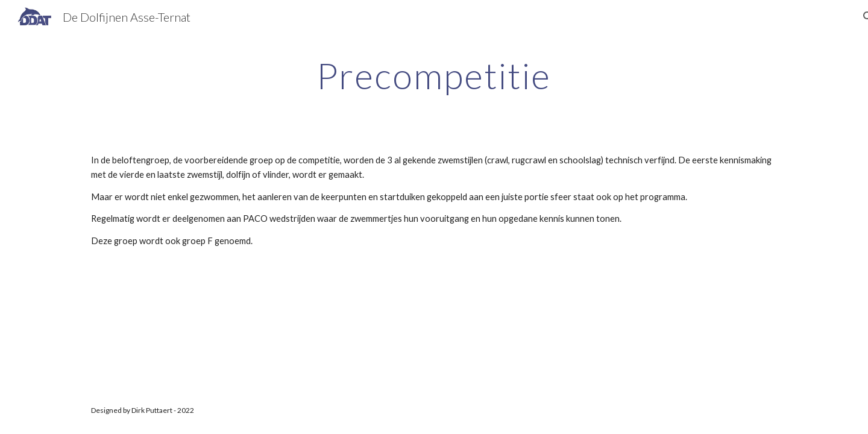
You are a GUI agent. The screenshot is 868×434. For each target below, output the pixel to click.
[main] (434, 75)
